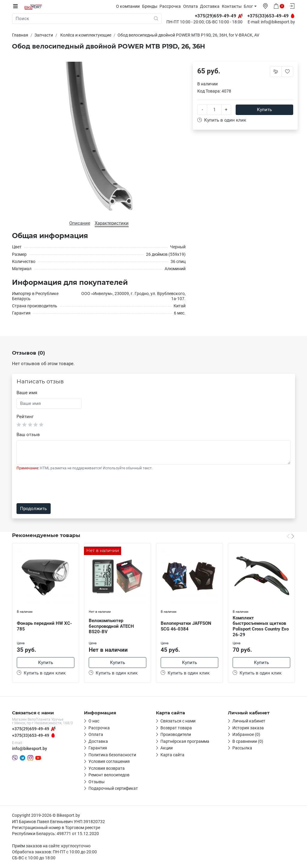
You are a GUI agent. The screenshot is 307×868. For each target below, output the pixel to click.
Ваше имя (27, 393)
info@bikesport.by (278, 22)
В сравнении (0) (248, 742)
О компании (129, 6)
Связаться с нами (178, 722)
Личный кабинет (249, 722)
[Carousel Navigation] (291, 536)
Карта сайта (172, 755)
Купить (264, 110)
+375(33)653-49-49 (31, 736)
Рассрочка (172, 6)
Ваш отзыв (28, 435)
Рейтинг (25, 417)
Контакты (233, 6)
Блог (250, 6)
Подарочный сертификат (113, 789)
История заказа (248, 728)
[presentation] (62, 487)
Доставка (211, 6)
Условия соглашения (109, 762)
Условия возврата (107, 769)
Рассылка (242, 748)
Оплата (192, 6)
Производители (176, 735)
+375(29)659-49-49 (31, 729)
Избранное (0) (246, 735)
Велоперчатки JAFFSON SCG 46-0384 (186, 626)
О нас (94, 722)
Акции (167, 748)
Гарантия (98, 748)
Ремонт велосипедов (109, 775)
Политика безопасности (112, 755)
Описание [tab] (80, 223)
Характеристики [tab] (112, 223)
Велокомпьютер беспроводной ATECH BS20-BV (111, 626)
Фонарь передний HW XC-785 (44, 626)
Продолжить (33, 509)
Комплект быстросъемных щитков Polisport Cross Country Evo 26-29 (261, 626)
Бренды (151, 6)
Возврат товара (176, 728)
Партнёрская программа (185, 742)
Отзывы (97, 782)
